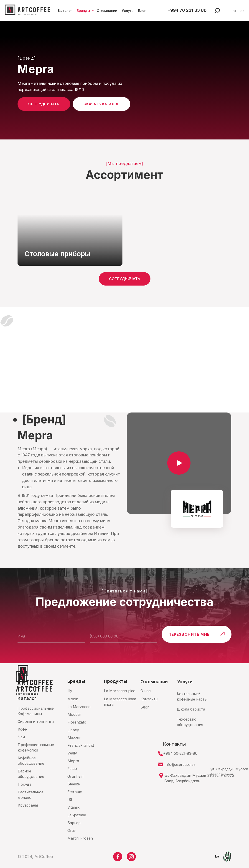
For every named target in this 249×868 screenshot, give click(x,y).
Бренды (85, 11)
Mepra (73, 761)
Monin (73, 699)
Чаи (21, 737)
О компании (108, 11)
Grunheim (76, 776)
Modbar (74, 714)
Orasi (72, 830)
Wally (72, 753)
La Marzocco (79, 707)
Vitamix (74, 807)
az (242, 11)
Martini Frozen (80, 838)
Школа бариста (191, 709)
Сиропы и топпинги (36, 721)
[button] (179, 463)
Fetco (72, 769)
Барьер (74, 823)
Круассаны (28, 805)
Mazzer (74, 738)
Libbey (73, 730)
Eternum (75, 792)
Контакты (149, 699)
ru (234, 11)
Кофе (22, 729)
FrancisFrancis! (81, 745)
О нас (146, 691)
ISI (70, 800)
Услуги (129, 11)
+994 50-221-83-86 (180, 753)
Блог (143, 11)
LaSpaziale (77, 815)
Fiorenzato (77, 722)
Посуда (25, 784)
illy (70, 691)
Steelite (74, 784)
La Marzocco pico (120, 691)
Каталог (66, 11)
